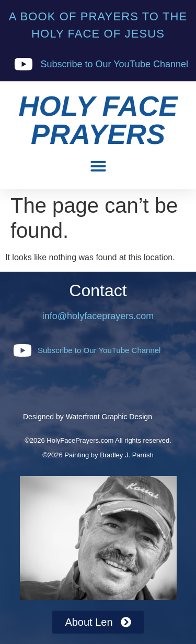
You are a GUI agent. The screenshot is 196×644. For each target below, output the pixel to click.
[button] (98, 166)
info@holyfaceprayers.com (98, 316)
